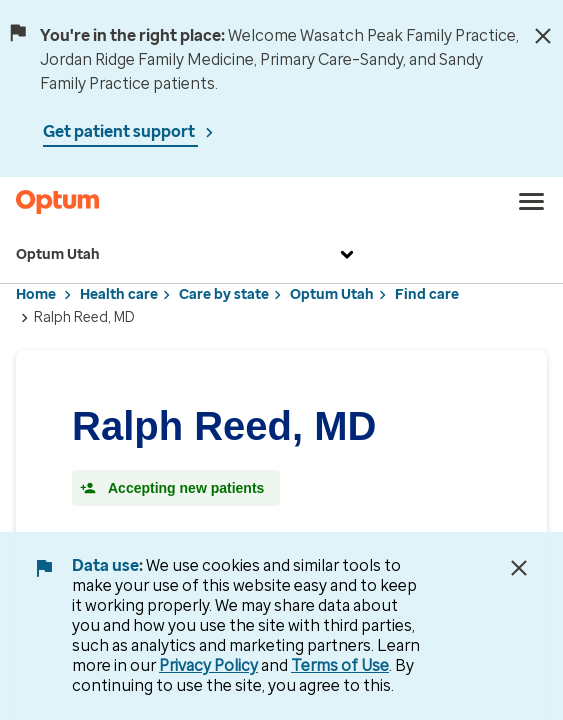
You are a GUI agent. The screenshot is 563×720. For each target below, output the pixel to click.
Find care (427, 294)
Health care (119, 294)
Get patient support (120, 131)
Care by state (224, 294)
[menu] (532, 202)
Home (36, 294)
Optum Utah (187, 255)
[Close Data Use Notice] (519, 568)
